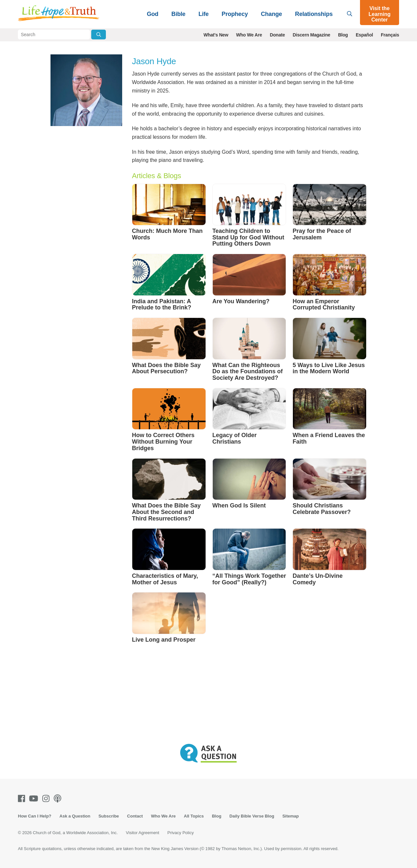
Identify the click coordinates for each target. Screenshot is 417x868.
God (153, 14)
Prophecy (235, 14)
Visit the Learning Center (380, 14)
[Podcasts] (59, 798)
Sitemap (291, 816)
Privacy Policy (181, 833)
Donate (277, 35)
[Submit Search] (99, 35)
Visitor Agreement (142, 833)
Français (390, 35)
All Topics (194, 816)
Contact (135, 816)
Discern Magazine (312, 35)
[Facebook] (23, 798)
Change (272, 14)
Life (203, 14)
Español (364, 35)
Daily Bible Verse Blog (252, 816)
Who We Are (249, 35)
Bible (178, 14)
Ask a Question (75, 816)
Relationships (314, 14)
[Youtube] (35, 798)
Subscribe (109, 816)
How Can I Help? (35, 816)
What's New (216, 35)
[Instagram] (47, 798)
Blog (343, 35)
